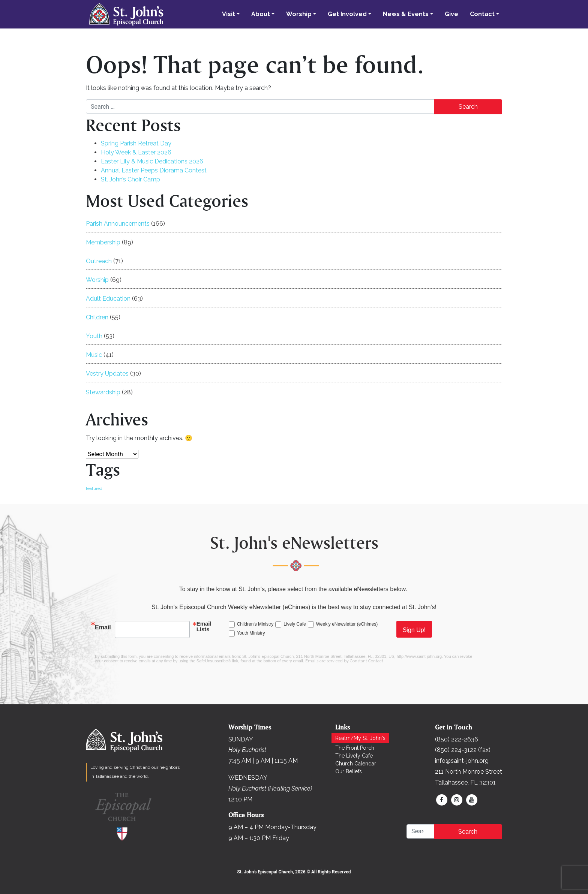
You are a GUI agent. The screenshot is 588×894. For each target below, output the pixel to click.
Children (97, 317)
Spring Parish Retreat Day (136, 143)
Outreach (99, 261)
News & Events (406, 14)
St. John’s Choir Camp (130, 179)
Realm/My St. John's (360, 738)
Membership (103, 242)
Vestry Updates (107, 374)
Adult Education (108, 299)
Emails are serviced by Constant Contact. (345, 661)
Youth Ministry (251, 633)
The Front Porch (355, 748)
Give (451, 14)
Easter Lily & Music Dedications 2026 (152, 161)
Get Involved (347, 14)
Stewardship (103, 392)
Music (94, 355)
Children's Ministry (255, 624)
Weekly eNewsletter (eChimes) (347, 624)
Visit (229, 14)
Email (103, 627)
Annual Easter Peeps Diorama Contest (154, 170)
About (261, 14)
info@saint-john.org (462, 761)
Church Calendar (356, 764)
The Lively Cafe (354, 756)
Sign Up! (414, 630)
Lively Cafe (295, 624)
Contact (482, 14)
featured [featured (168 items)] (94, 488)
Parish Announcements (118, 224)
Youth (94, 336)
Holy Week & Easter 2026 (136, 152)
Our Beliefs (349, 771)
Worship (299, 14)
